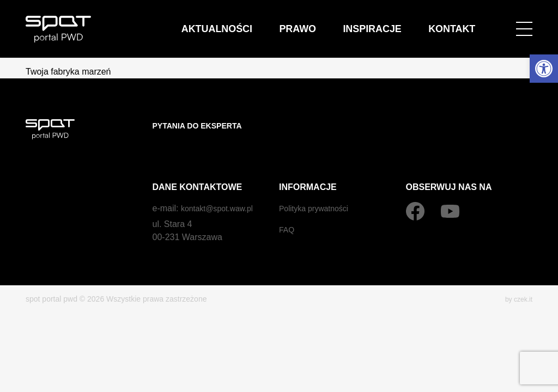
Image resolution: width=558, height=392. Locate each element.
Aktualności (322, 22)
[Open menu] (524, 22)
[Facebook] (415, 190)
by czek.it (517, 278)
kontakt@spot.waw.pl (222, 187)
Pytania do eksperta (204, 125)
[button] (544, 69)
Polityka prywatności (319, 187)
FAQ (288, 208)
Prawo (371, 22)
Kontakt (466, 22)
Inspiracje (417, 22)
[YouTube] (450, 190)
